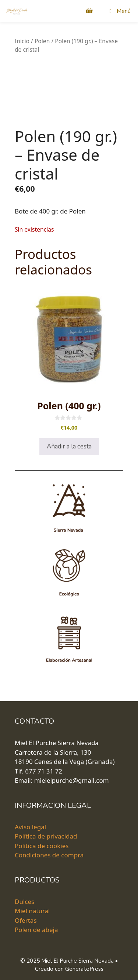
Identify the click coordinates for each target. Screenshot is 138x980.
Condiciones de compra (49, 855)
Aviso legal (30, 827)
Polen (42, 41)
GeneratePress (84, 969)
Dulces (24, 901)
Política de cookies (42, 845)
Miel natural (32, 911)
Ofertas (26, 920)
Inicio (22, 41)
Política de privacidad (46, 836)
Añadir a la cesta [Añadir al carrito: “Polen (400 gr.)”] (69, 446)
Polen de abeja (36, 930)
